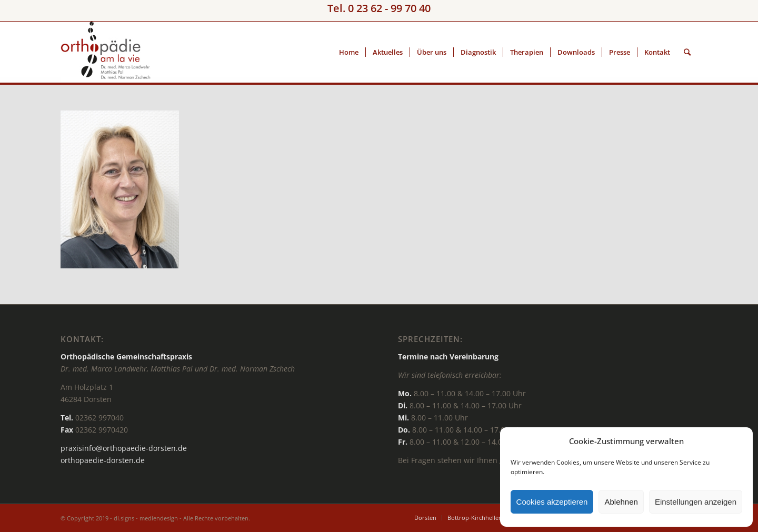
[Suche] (687, 52)
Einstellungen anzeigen (696, 502)
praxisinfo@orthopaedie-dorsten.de (124, 448)
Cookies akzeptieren (552, 502)
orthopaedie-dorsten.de (103, 460)
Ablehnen (621, 502)
